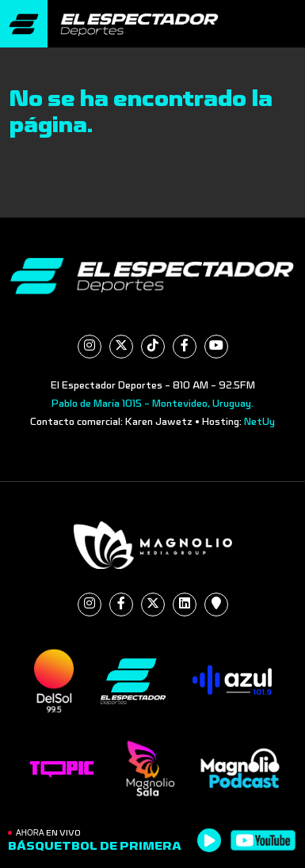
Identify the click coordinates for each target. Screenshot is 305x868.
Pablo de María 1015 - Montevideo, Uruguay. (152, 404)
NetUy (259, 422)
